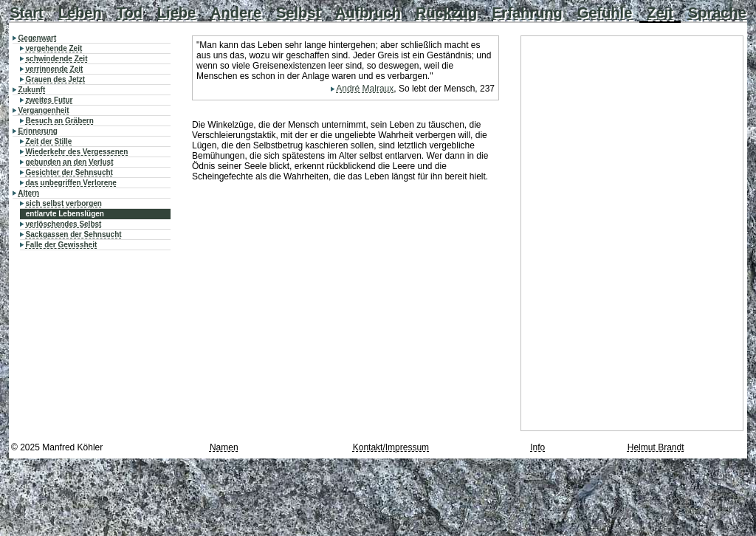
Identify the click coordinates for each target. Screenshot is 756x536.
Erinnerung (38, 131)
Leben (80, 13)
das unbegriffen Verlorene (71, 183)
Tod (130, 13)
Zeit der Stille (49, 141)
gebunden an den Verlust (70, 162)
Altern (28, 193)
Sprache (717, 13)
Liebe (176, 13)
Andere (236, 13)
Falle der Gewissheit (62, 245)
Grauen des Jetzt (56, 79)
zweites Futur (49, 100)
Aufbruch (368, 13)
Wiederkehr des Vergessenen (77, 152)
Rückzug (446, 13)
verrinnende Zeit (55, 69)
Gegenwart (38, 38)
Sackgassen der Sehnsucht (74, 234)
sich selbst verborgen (64, 203)
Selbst (298, 13)
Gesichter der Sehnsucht (69, 172)
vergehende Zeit (54, 48)
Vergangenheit (44, 110)
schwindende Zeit (57, 59)
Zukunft (32, 90)
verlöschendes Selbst (64, 224)
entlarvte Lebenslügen (65, 214)
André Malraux (365, 89)
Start (27, 13)
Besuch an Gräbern (60, 121)
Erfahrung (527, 13)
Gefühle (605, 13)
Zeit (660, 13)
